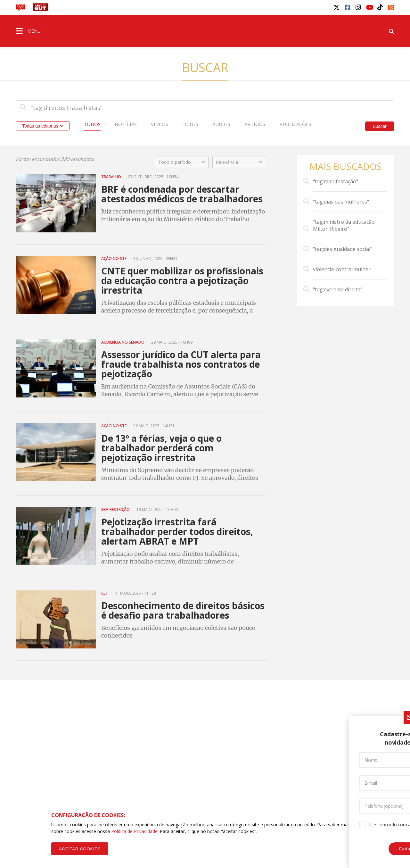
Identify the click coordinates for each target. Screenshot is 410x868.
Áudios (221, 124)
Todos (92, 124)
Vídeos (160, 124)
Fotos (190, 124)
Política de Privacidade (134, 831)
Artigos (255, 124)
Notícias (126, 124)
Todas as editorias (43, 126)
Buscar (380, 126)
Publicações (295, 124)
